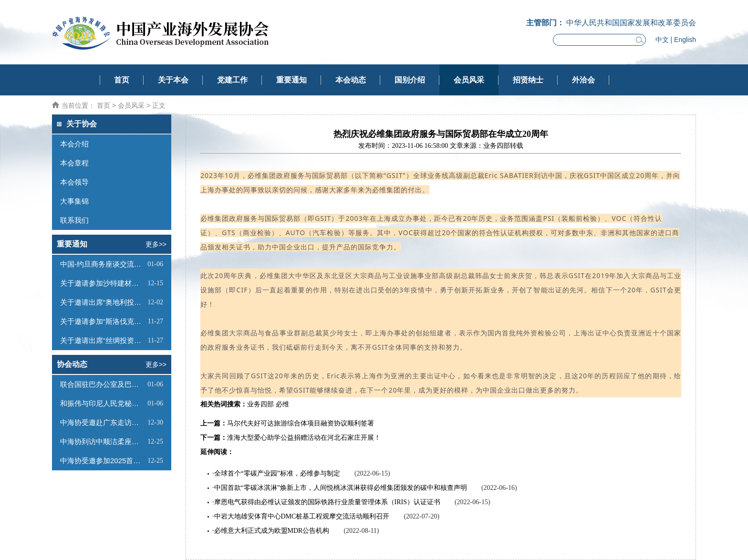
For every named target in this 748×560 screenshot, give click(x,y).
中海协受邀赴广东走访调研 (103, 422)
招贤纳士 (528, 80)
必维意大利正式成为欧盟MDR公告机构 (272, 531)
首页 (122, 80)
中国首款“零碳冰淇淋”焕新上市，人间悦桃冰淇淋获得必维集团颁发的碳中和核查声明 (341, 488)
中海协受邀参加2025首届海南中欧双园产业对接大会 (103, 461)
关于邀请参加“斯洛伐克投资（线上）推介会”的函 (103, 321)
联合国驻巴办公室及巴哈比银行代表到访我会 (103, 384)
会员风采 (469, 80)
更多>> (156, 244)
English (685, 40)
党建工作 (232, 80)
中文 (662, 40)
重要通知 (291, 80)
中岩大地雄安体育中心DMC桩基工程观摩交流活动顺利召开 (302, 516)
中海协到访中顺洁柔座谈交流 (103, 441)
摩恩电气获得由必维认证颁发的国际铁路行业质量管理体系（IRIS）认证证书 (327, 502)
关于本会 (173, 80)
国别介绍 (410, 80)
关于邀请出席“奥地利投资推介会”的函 (103, 302)
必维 (282, 404)
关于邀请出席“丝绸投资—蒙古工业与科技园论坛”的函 (103, 340)
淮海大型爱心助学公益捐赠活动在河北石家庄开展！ (304, 438)
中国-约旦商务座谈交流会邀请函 (103, 264)
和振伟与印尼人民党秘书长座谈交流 (103, 403)
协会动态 (72, 364)
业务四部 (260, 404)
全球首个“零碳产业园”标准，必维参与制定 (277, 473)
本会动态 (351, 80)
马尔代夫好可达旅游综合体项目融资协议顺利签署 (301, 423)
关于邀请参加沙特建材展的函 (103, 283)
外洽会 (583, 80)
